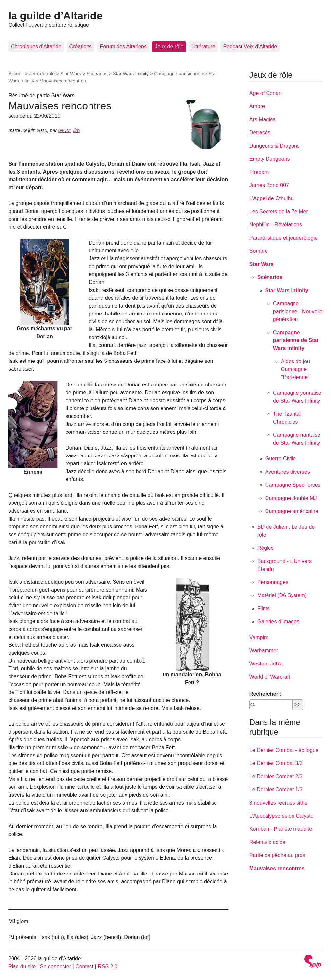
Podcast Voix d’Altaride (250, 47)
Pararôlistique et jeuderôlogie (283, 238)
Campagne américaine (292, 511)
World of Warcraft (270, 677)
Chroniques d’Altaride (36, 47)
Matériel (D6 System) (282, 595)
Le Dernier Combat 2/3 (276, 776)
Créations (81, 47)
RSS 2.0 (108, 966)
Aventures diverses (288, 472)
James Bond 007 (269, 185)
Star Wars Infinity (131, 74)
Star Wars (71, 74)
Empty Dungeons (270, 159)
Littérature (203, 47)
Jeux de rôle (169, 47)
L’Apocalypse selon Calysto (281, 816)
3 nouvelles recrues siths (278, 803)
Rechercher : (266, 694)
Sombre (259, 251)
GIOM (64, 130)
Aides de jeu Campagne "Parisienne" (295, 369)
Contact (84, 966)
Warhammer (264, 651)
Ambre (257, 106)
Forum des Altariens (123, 47)
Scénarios (97, 74)
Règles (266, 548)
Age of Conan (266, 93)
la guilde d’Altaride (55, 16)
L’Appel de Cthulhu (271, 198)
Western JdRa (266, 664)
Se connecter (56, 966)
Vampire (259, 637)
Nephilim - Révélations (276, 225)
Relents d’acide (267, 842)
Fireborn (259, 172)
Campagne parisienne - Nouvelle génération (298, 311)
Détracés (260, 133)
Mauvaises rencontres (277, 868)
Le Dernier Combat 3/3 (276, 763)
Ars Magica (263, 119)
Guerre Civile (280, 459)
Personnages (273, 582)
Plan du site (22, 966)
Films (264, 608)
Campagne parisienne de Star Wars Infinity (296, 340)
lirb (76, 130)
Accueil (16, 74)
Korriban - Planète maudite (281, 829)
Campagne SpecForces (293, 485)
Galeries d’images (278, 622)
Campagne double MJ (291, 498)
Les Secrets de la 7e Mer (279, 211)
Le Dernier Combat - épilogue (284, 750)
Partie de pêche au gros (277, 855)
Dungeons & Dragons (275, 146)
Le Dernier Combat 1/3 (276, 790)
